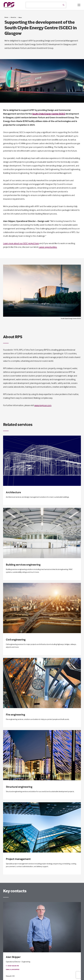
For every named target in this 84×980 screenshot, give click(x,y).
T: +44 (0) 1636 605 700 (12, 966)
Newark (9, 976)
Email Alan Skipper (13, 969)
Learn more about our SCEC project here (21, 243)
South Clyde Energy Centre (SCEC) (49, 114)
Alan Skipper (13, 957)
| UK (13, 976)
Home (6, 17)
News (20, 17)
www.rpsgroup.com (43, 405)
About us (13, 17)
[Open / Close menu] (79, 5)
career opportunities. (48, 247)
